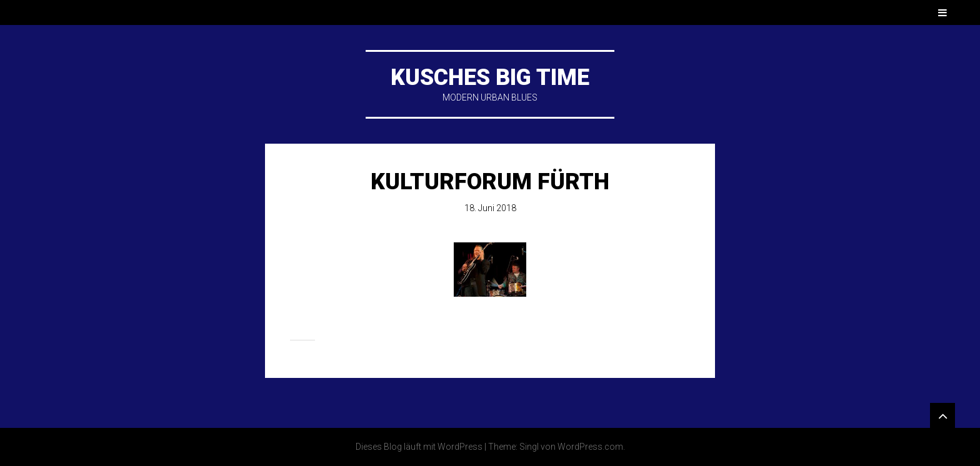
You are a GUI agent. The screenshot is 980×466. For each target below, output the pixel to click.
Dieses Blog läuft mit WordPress (419, 447)
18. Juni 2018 (490, 208)
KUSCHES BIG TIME (490, 77)
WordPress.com (590, 447)
